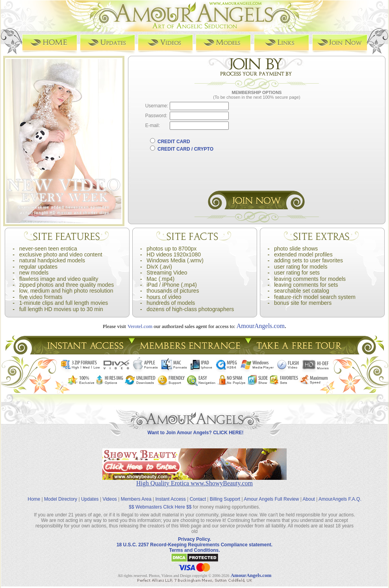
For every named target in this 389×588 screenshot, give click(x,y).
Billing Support (225, 499)
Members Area (136, 499)
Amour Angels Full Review (271, 499)
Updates (90, 499)
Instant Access (171, 499)
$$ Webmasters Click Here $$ (160, 507)
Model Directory (61, 499)
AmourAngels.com (261, 326)
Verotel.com (140, 326)
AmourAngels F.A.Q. (340, 499)
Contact (198, 499)
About (309, 499)
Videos (109, 499)
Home (34, 499)
